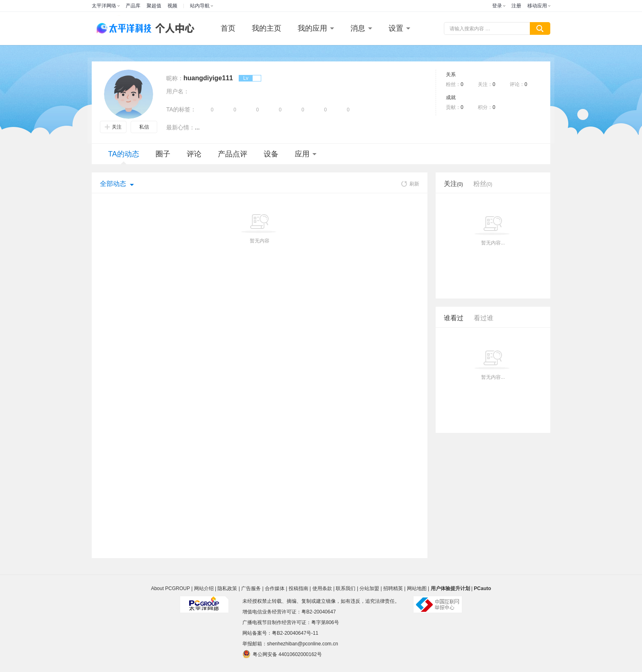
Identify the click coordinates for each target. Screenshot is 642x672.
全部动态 (113, 184)
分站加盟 (369, 588)
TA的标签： (181, 109)
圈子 (163, 154)
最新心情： (181, 127)
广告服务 (251, 588)
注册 (516, 6)
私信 (144, 127)
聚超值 (154, 6)
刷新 (410, 184)
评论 (194, 154)
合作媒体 (275, 588)
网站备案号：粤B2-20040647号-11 (280, 633)
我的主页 (267, 28)
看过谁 (484, 318)
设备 (271, 154)
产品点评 (233, 154)
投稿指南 (298, 588)
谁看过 (454, 318)
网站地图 (417, 588)
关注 (113, 127)
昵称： (175, 78)
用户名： (178, 91)
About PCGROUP (171, 588)
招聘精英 (393, 588)
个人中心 (173, 28)
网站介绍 (204, 588)
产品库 (133, 6)
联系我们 (346, 588)
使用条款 (322, 588)
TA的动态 (124, 157)
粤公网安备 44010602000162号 (282, 654)
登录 (497, 6)
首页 (228, 28)
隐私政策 (227, 588)
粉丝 (483, 184)
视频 (172, 6)
